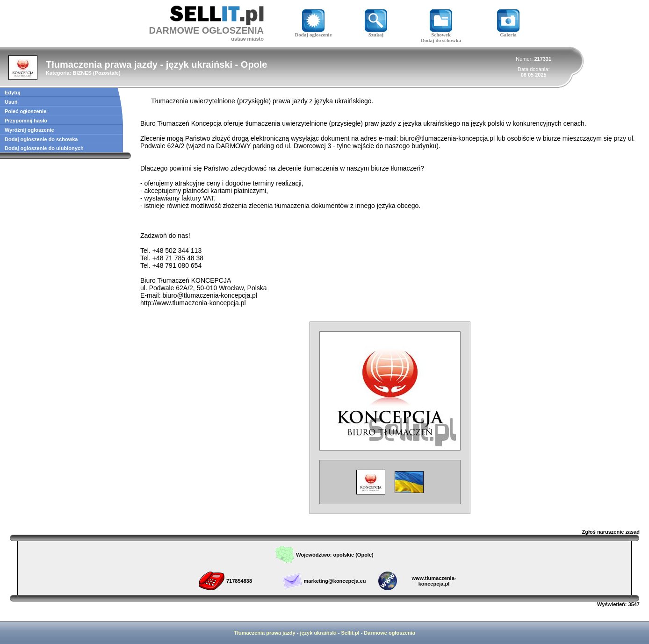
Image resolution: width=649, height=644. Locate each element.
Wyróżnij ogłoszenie (29, 130)
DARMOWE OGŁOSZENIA (206, 30)
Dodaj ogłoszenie (313, 32)
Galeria (508, 32)
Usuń (11, 102)
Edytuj (13, 93)
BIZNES (82, 73)
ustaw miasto (247, 39)
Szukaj (376, 32)
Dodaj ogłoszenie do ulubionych (44, 148)
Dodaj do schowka (441, 40)
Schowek (441, 32)
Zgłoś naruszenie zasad (611, 532)
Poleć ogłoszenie (25, 111)
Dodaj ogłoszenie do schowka (41, 139)
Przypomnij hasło (26, 121)
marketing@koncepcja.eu (335, 581)
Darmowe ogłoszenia (389, 633)
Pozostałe (107, 73)
